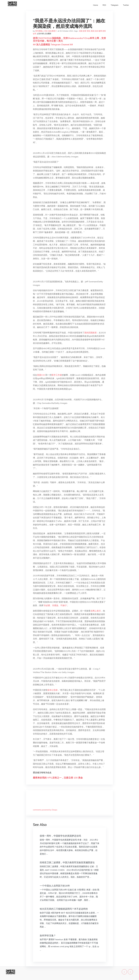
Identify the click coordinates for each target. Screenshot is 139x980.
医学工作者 (57, 375)
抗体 (96, 31)
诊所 (35, 34)
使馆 (104, 31)
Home (96, 5)
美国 (92, 31)
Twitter (126, 5)
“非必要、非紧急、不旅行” (55, 605)
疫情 (85, 31)
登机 (88, 31)
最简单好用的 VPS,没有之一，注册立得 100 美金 (58, 778)
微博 (100, 31)
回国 (81, 31)
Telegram (114, 5)
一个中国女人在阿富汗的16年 (55, 886)
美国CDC (41, 375)
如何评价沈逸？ (48, 935)
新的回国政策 (91, 333)
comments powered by (45, 810)
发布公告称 (52, 690)
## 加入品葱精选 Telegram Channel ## (53, 44)
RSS (104, 5)
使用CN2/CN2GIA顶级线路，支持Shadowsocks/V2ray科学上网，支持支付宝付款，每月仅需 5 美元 (69, 39)
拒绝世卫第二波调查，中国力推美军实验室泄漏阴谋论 (67, 862)
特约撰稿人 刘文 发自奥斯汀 (46, 31)
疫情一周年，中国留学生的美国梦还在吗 (60, 836)
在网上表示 (96, 611)
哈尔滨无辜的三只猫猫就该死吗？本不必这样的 (64, 909)
